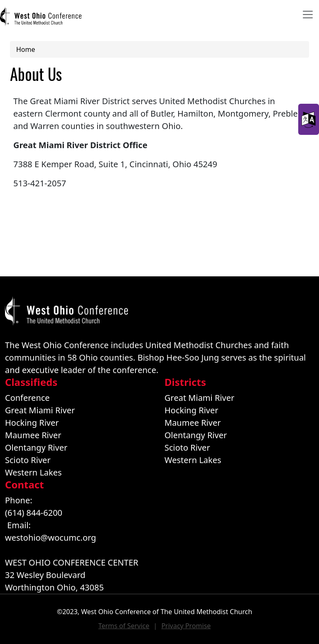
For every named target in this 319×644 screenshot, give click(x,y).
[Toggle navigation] (308, 15)
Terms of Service (124, 626)
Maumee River (33, 435)
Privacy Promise (186, 626)
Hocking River (32, 423)
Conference (27, 398)
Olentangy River (36, 448)
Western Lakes (33, 472)
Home (26, 49)
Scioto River (28, 460)
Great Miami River (40, 410)
